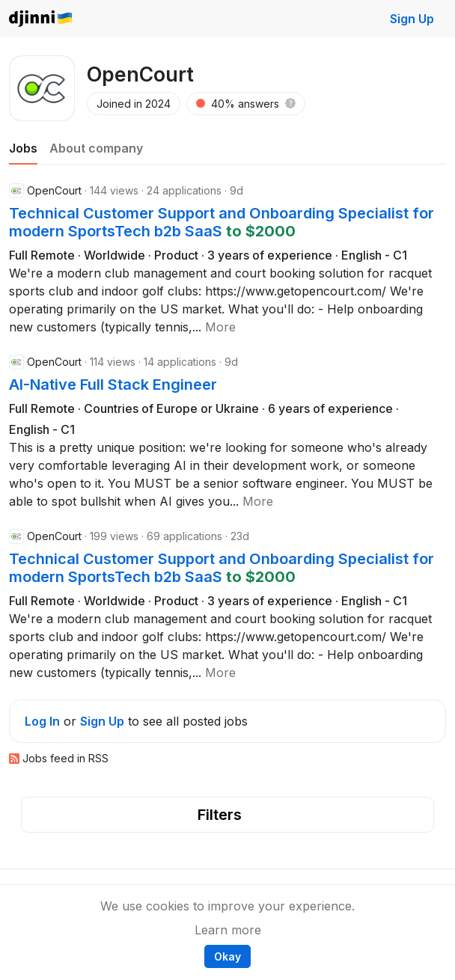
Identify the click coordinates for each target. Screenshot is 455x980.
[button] (290, 104)
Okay (227, 956)
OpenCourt (54, 190)
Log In (42, 721)
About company (96, 148)
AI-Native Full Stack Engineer (113, 385)
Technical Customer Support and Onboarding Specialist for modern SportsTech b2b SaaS (222, 222)
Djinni (41, 19)
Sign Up (412, 19)
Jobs (23, 148)
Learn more (228, 930)
